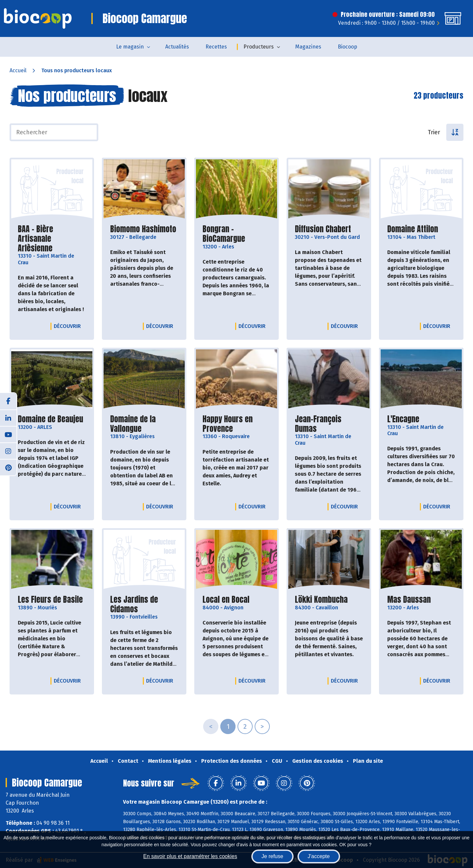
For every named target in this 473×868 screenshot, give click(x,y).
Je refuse (272, 856)
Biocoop (347, 47)
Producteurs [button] (259, 47)
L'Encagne (403, 419)
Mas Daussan (409, 600)
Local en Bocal (226, 600)
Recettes (216, 47)
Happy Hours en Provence (236, 424)
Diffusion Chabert (323, 229)
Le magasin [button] (130, 47)
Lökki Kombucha (321, 600)
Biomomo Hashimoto (143, 229)
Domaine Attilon (413, 229)
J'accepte (319, 856)
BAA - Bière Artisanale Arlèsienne (52, 239)
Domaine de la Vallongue (144, 424)
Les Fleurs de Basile (50, 600)
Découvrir (69, 326)
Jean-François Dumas (329, 424)
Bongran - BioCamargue (236, 234)
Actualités (177, 47)
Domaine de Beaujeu (50, 419)
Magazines (308, 47)
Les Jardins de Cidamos (144, 604)
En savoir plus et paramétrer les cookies (190, 856)
